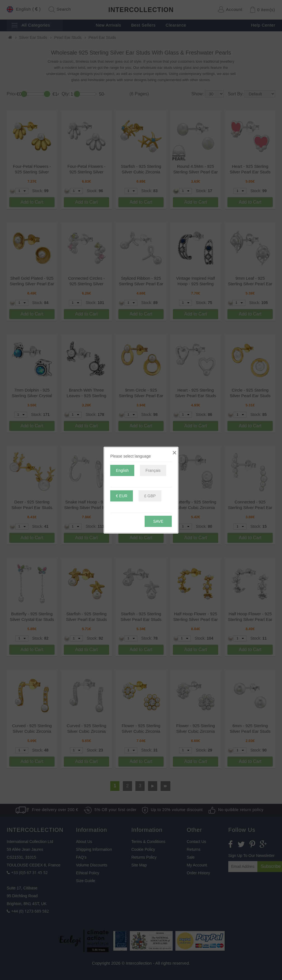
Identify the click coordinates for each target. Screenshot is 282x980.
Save (158, 521)
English (122, 470)
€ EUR (122, 496)
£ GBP (150, 496)
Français (153, 470)
